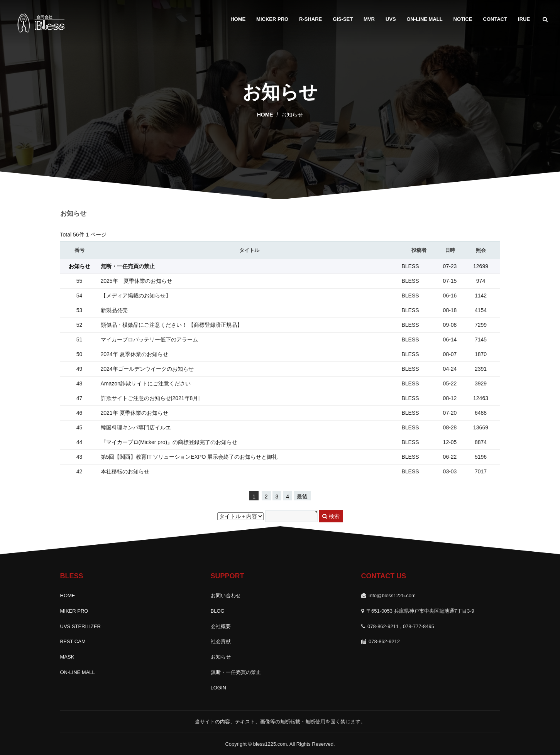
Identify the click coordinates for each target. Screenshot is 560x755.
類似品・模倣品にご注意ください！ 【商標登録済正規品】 (172, 325)
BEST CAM (73, 641)
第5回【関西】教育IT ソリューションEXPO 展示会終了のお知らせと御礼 (189, 457)
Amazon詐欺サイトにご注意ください (146, 383)
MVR (369, 19)
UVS (391, 19)
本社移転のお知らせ (125, 471)
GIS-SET (343, 19)
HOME (238, 19)
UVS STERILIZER (80, 626)
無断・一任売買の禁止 (128, 266)
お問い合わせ (226, 595)
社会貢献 (221, 641)
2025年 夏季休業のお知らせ (136, 281)
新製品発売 (114, 310)
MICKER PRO (272, 19)
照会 (481, 250)
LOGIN (218, 688)
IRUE (524, 19)
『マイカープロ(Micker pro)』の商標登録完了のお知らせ (169, 442)
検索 (331, 516)
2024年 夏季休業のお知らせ (135, 354)
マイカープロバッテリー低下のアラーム (149, 339)
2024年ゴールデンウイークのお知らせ (147, 369)
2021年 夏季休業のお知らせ (135, 413)
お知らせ (221, 657)
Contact (495, 19)
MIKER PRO (74, 611)
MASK (67, 657)
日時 (450, 250)
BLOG (218, 611)
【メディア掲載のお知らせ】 (136, 296)
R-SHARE (310, 19)
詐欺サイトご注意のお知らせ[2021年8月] (150, 398)
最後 (302, 497)
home (265, 115)
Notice (463, 19)
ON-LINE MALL (425, 19)
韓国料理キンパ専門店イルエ (136, 427)
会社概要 (221, 626)
